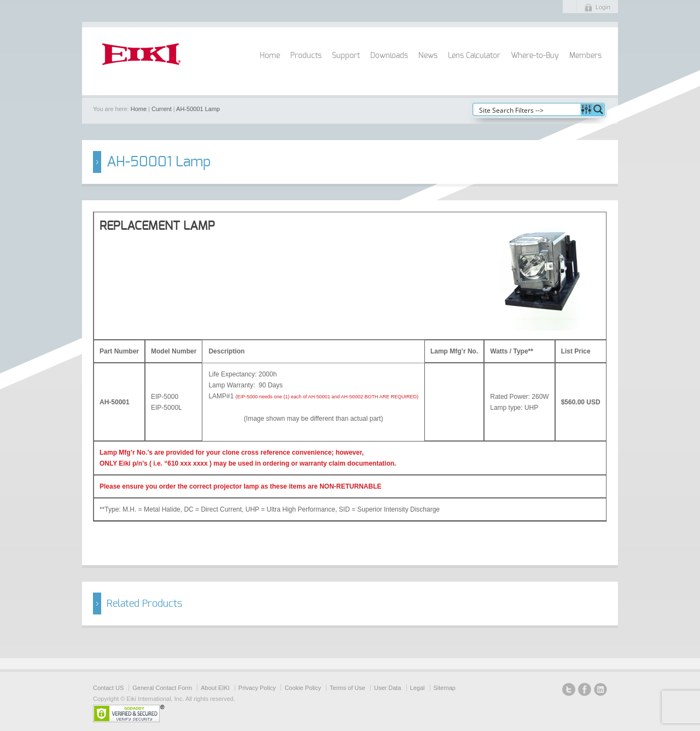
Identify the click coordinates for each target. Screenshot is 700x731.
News (428, 56)
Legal (418, 688)
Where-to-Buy (535, 56)
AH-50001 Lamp (198, 109)
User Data (388, 688)
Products (306, 56)
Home (270, 56)
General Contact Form (162, 688)
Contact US (108, 688)
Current (162, 109)
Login (603, 7)
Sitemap (445, 688)
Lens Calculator (474, 56)
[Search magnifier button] (598, 109)
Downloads (389, 56)
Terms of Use (348, 688)
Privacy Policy (257, 688)
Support (346, 56)
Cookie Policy (303, 688)
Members (585, 56)
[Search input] (527, 109)
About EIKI (215, 688)
